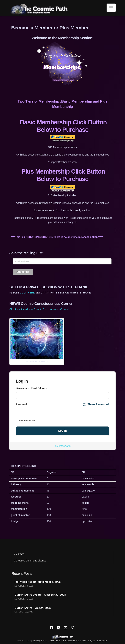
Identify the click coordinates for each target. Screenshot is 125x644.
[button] (111, 8)
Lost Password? (63, 446)
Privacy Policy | (41, 641)
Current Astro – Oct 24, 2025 (33, 608)
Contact (19, 554)
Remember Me (26, 420)
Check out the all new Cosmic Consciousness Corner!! (39, 309)
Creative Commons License (30, 561)
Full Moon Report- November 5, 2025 (38, 582)
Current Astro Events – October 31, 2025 (40, 595)
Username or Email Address (31, 388)
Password (21, 404)
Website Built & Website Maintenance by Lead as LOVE (79, 641)
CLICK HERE (27, 293)
